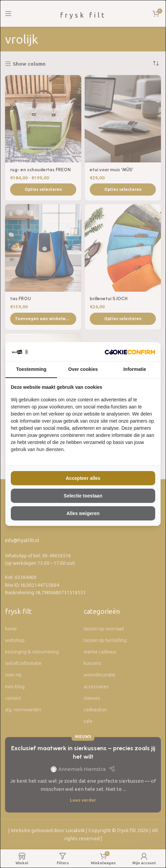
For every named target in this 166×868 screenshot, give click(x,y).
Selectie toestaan (83, 496)
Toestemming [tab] (31, 369)
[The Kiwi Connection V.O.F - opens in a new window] (130, 352)
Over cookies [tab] (83, 369)
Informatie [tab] (135, 369)
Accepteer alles (83, 478)
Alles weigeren (83, 513)
